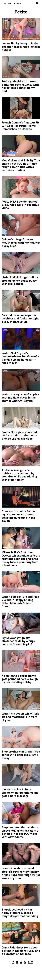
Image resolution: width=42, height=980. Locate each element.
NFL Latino (14, 4)
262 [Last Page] (30, 962)
